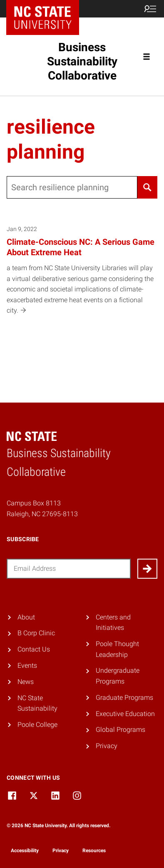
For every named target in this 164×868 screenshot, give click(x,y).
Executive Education (125, 714)
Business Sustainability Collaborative (82, 61)
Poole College (37, 725)
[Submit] (147, 569)
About (26, 617)
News (26, 682)
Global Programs (121, 730)
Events (27, 665)
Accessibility (25, 851)
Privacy (107, 746)
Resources (94, 851)
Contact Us (34, 649)
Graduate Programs (124, 698)
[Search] (147, 187)
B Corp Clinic (36, 633)
